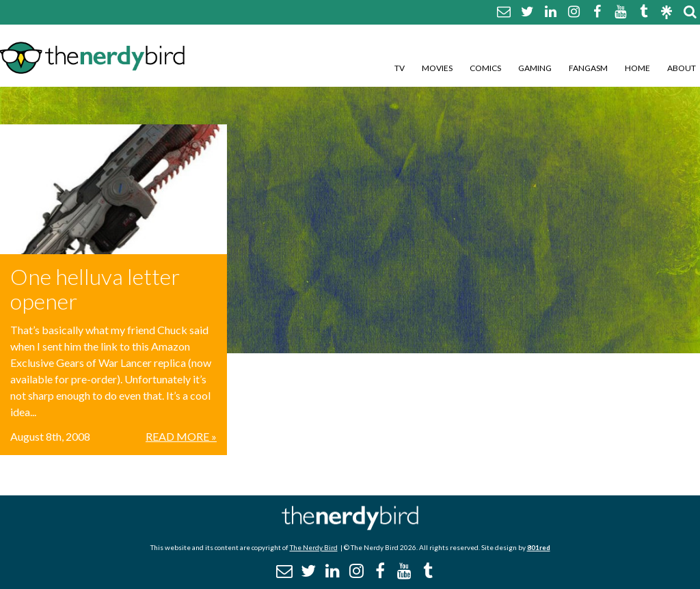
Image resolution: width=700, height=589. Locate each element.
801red (539, 547)
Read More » (181, 436)
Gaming (535, 68)
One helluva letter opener (95, 289)
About (682, 68)
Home (637, 68)
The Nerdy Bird (314, 547)
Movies (437, 68)
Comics (485, 68)
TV (400, 68)
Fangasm (588, 68)
